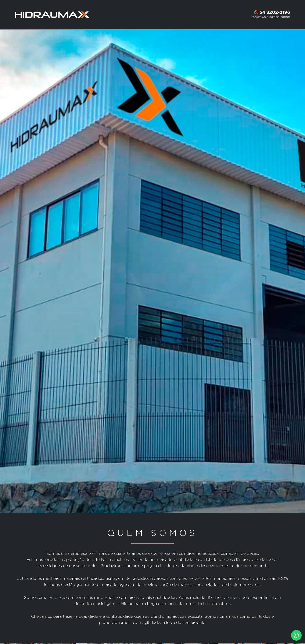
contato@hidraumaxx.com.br (271, 17)
